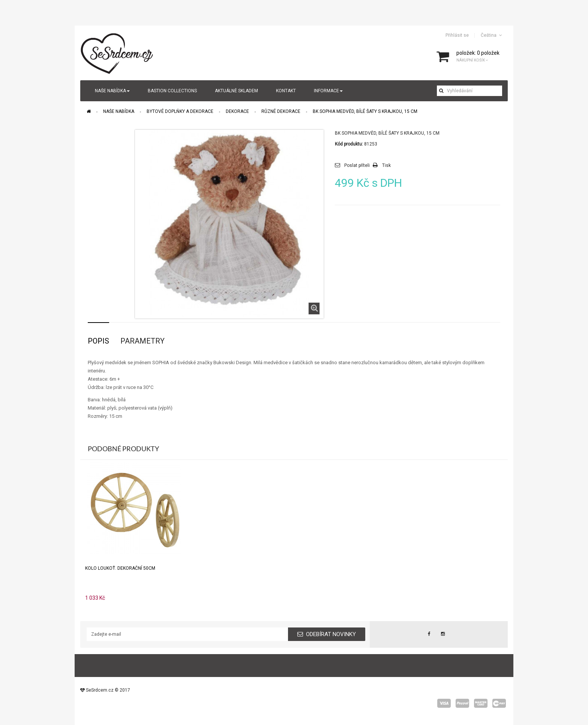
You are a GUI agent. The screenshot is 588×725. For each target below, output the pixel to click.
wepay (499, 703)
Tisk (386, 165)
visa (444, 703)
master (481, 703)
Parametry (142, 341)
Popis (98, 341)
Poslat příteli (357, 165)
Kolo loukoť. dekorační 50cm (120, 568)
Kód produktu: (349, 144)
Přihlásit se (457, 35)
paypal (462, 703)
